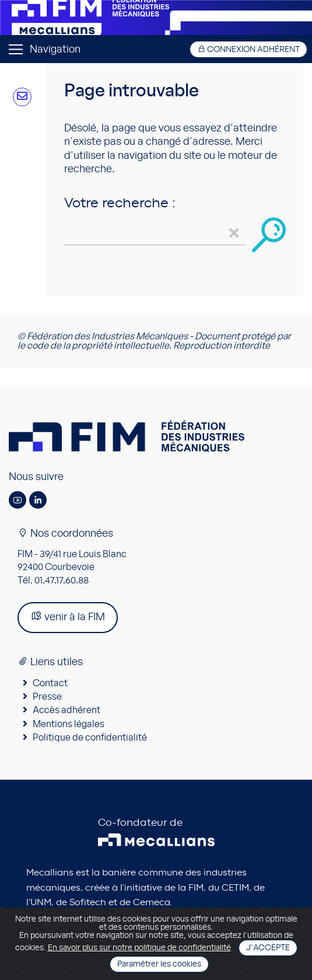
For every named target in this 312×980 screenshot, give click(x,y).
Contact (50, 683)
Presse (47, 697)
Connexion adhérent (248, 49)
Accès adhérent (66, 710)
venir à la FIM (68, 616)
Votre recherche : (120, 203)
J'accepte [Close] (268, 948)
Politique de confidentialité (90, 738)
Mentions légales (69, 724)
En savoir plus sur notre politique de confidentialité (139, 948)
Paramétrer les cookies (159, 964)
